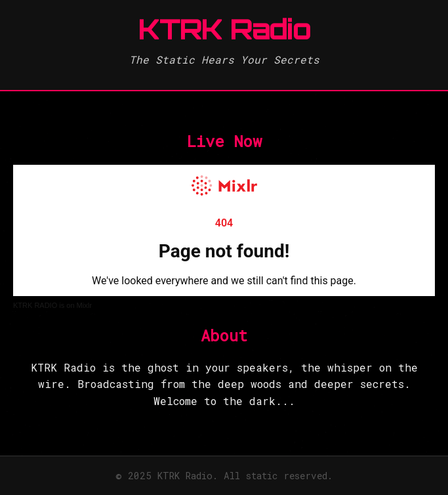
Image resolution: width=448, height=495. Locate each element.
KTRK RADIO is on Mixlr (52, 305)
